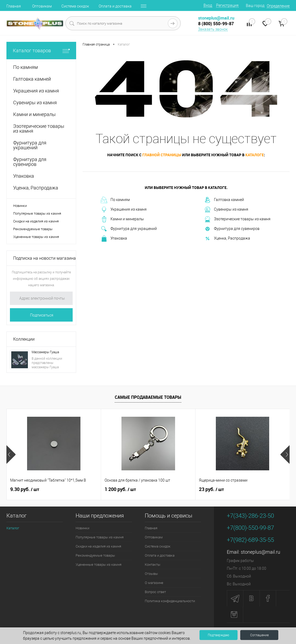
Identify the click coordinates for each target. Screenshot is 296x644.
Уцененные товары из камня (36, 237)
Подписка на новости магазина (45, 258)
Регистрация (227, 5)
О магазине (154, 583)
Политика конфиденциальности (170, 601)
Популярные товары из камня (37, 213)
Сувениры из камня (226, 210)
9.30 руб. (25, 489)
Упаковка (114, 239)
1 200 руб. (120, 489)
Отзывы (151, 574)
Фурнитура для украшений (129, 229)
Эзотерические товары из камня (237, 219)
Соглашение (259, 635)
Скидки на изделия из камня (36, 221)
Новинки (20, 206)
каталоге (255, 155)
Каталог (13, 528)
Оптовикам (42, 6)
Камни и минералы (122, 219)
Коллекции (24, 339)
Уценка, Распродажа (227, 239)
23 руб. (211, 489)
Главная (14, 6)
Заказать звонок (213, 29)
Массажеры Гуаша (45, 352)
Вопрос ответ (155, 592)
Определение (278, 6)
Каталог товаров (41, 51)
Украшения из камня (124, 210)
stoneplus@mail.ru (260, 552)
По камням (115, 200)
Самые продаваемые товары (148, 397)
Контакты (153, 565)
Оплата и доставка (115, 6)
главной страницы (162, 155)
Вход (208, 5)
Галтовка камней (224, 200)
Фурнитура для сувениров (232, 229)
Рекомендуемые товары (33, 229)
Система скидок (75, 6)
